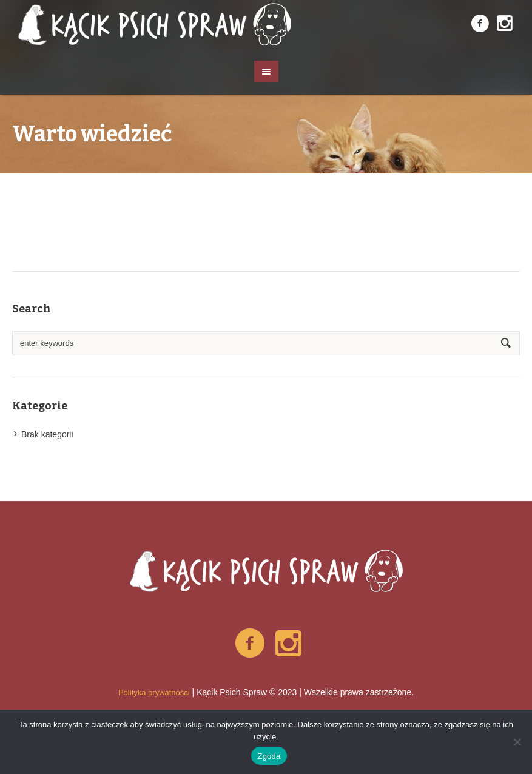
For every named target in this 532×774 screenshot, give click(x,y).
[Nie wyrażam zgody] (517, 742)
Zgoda (269, 756)
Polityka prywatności (154, 692)
